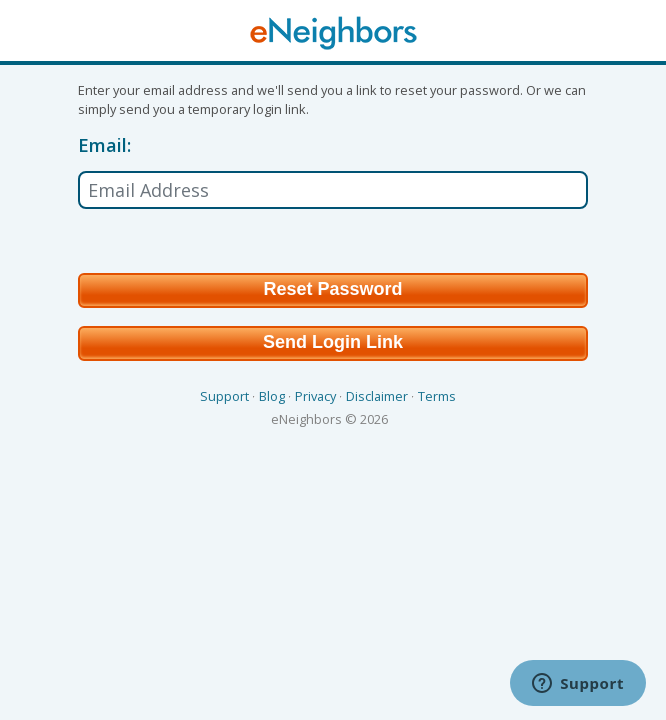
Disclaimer (377, 396)
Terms (437, 396)
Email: (104, 146)
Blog (272, 396)
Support (224, 396)
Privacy (315, 396)
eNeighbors (306, 419)
